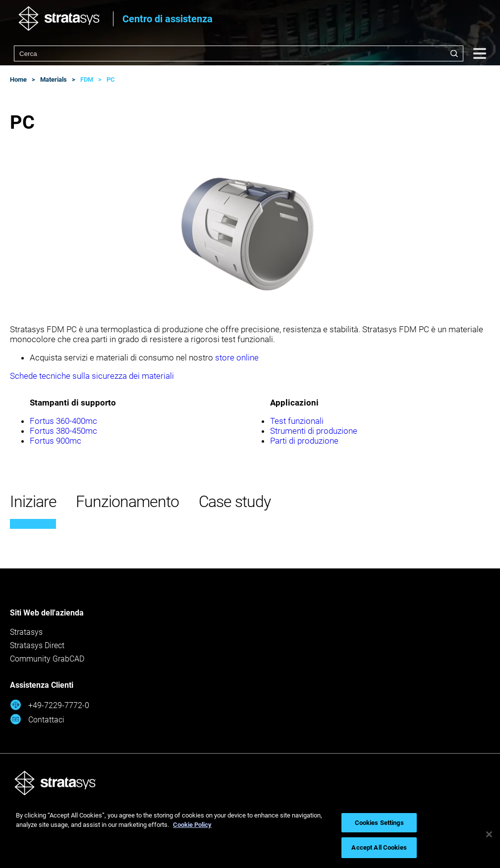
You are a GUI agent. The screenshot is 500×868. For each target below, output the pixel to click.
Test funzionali (297, 421)
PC (111, 79)
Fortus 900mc (56, 441)
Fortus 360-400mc (63, 421)
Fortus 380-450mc (63, 431)
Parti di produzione (304, 441)
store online (237, 357)
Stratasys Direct (37, 645)
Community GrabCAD (47, 659)
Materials (54, 79)
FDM (87, 79)
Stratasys (26, 632)
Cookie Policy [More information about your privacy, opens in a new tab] (192, 825)
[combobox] (239, 53)
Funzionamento (127, 502)
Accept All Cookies (379, 847)
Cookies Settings (379, 823)
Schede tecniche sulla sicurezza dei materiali (92, 376)
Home (18, 79)
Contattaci (37, 719)
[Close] (489, 834)
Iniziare (33, 502)
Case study (235, 502)
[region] (250, 834)
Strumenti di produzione (314, 431)
